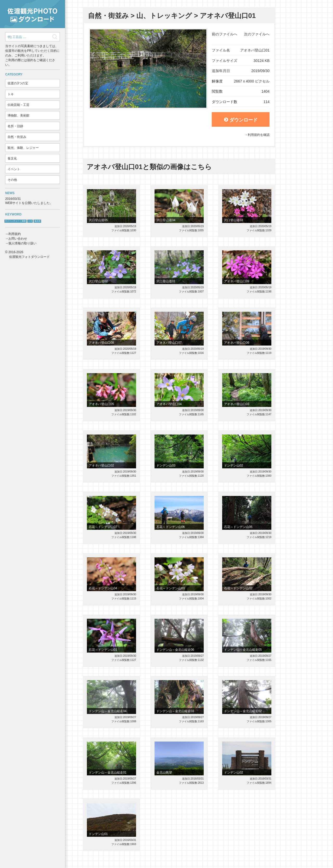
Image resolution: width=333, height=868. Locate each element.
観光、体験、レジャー (23, 148)
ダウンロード (241, 120)
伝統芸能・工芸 (18, 105)
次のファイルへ (257, 34)
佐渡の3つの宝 (18, 83)
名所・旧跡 (15, 126)
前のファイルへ (225, 34)
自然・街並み (17, 137)
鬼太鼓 (37, 221)
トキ (11, 94)
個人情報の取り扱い (22, 243)
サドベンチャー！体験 (15, 221)
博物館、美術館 (18, 116)
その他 (12, 180)
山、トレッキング (164, 16)
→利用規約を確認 (257, 135)
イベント (14, 169)
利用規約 (15, 234)
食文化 (12, 158)
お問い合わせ (18, 239)
